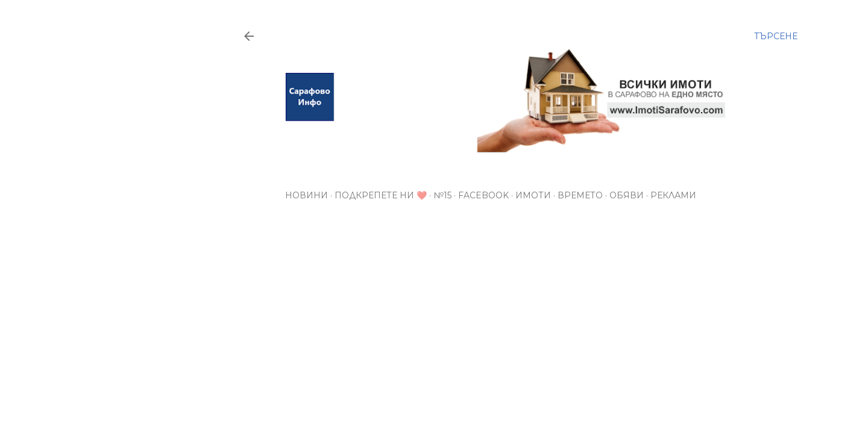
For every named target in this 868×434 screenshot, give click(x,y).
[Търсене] (776, 36)
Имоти (533, 195)
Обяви (627, 195)
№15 (442, 195)
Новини (307, 195)
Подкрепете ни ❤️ (381, 195)
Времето (580, 195)
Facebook (483, 195)
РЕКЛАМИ (673, 195)
